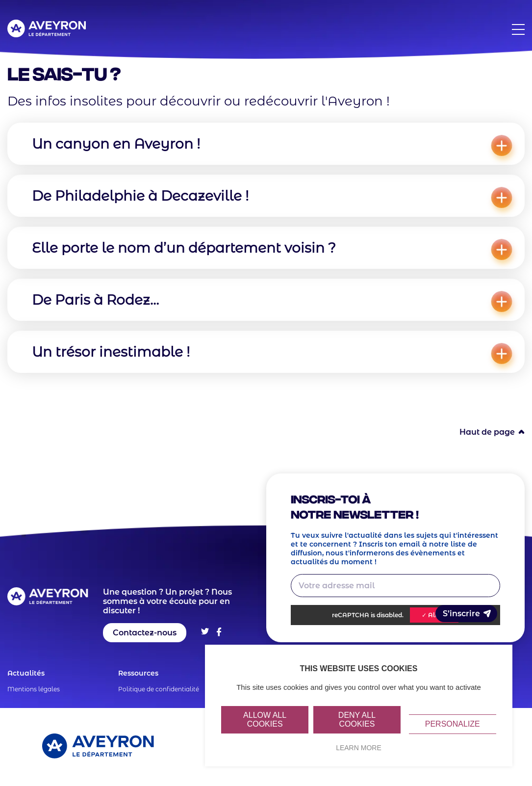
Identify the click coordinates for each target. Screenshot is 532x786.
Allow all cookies (265, 720)
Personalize (453, 724)
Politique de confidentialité (159, 689)
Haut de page (487, 432)
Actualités (26, 673)
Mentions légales (34, 689)
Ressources (138, 673)
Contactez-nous (145, 633)
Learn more (359, 748)
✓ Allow (434, 615)
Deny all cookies (357, 720)
